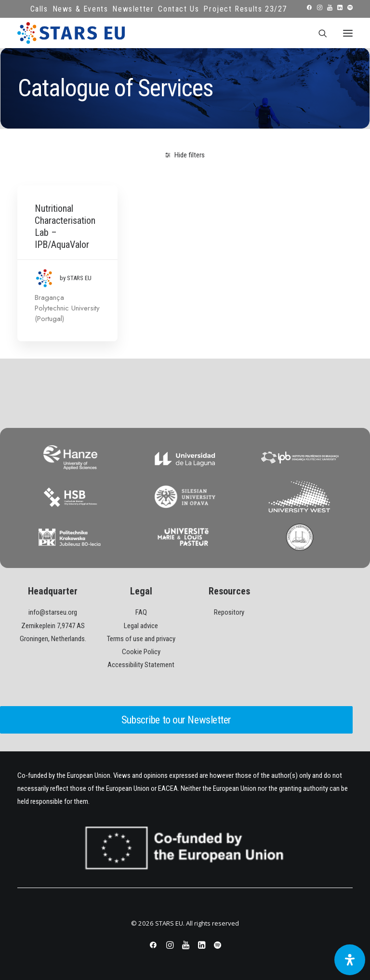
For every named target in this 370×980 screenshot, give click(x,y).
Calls (39, 9)
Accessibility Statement (141, 665)
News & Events (80, 9)
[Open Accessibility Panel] (350, 960)
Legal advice (141, 626)
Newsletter (133, 9)
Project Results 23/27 (245, 9)
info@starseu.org (53, 612)
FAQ (141, 612)
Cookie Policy (141, 652)
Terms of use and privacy (141, 639)
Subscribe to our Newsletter (176, 720)
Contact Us (178, 9)
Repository (229, 612)
